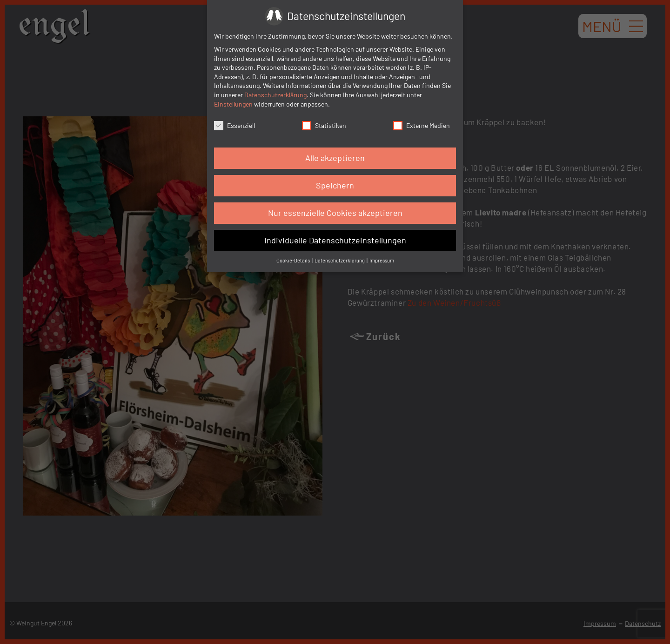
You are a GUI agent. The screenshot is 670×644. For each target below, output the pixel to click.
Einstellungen (233, 104)
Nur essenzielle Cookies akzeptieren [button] (335, 213)
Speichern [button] (335, 185)
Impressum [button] (382, 260)
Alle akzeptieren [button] (335, 158)
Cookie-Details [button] (294, 260)
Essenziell (234, 125)
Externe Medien (422, 125)
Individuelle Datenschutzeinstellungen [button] (335, 240)
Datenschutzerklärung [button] (340, 260)
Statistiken (324, 125)
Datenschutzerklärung (275, 95)
